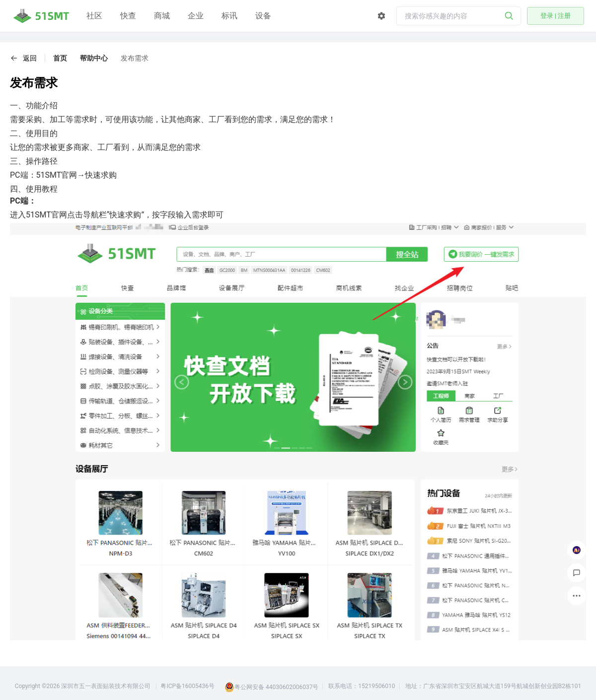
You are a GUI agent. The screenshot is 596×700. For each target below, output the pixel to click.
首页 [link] (60, 58)
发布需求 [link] (135, 58)
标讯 (229, 16)
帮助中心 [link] (94, 58)
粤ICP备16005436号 (187, 686)
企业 (196, 16)
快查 (128, 16)
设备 (263, 16)
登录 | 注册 (556, 16)
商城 (162, 16)
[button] (23, 58)
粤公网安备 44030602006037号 (276, 687)
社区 (94, 16)
